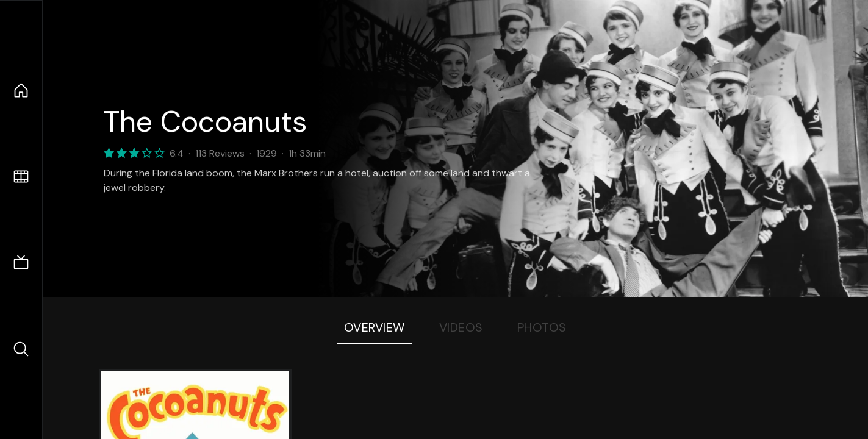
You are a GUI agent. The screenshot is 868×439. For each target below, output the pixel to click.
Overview (375, 327)
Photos (542, 327)
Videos (461, 327)
